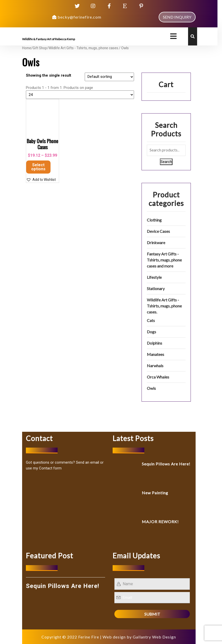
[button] (41, 180)
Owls (151, 388)
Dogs (151, 332)
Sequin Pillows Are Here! (166, 464)
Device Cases (158, 231)
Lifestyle (154, 277)
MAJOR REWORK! (160, 522)
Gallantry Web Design (154, 637)
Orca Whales (158, 377)
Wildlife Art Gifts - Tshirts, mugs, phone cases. (84, 48)
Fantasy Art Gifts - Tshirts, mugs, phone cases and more (164, 260)
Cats (151, 320)
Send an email (87, 462)
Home (27, 48)
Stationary (156, 288)
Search (166, 162)
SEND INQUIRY (177, 17)
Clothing (154, 220)
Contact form (50, 468)
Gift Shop (40, 48)
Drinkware (156, 243)
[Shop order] (109, 77)
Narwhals (155, 366)
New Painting (155, 493)
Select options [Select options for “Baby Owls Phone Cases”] (38, 167)
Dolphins (154, 343)
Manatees (156, 354)
